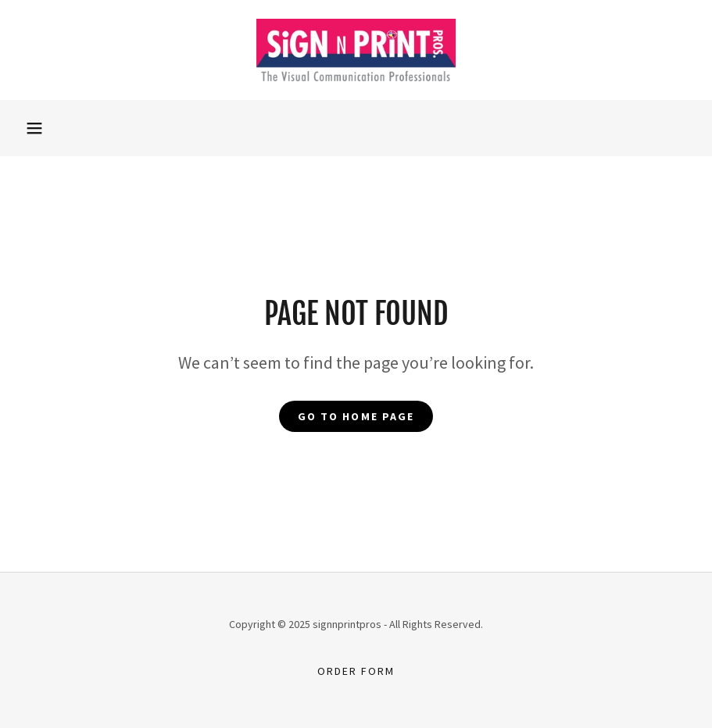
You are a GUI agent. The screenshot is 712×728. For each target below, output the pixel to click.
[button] (34, 128)
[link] (356, 50)
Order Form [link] (356, 671)
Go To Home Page (356, 416)
